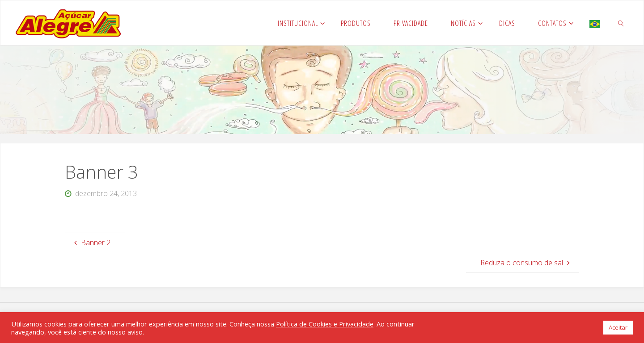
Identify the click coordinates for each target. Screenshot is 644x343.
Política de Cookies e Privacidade (325, 324)
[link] (621, 23)
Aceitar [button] (618, 327)
